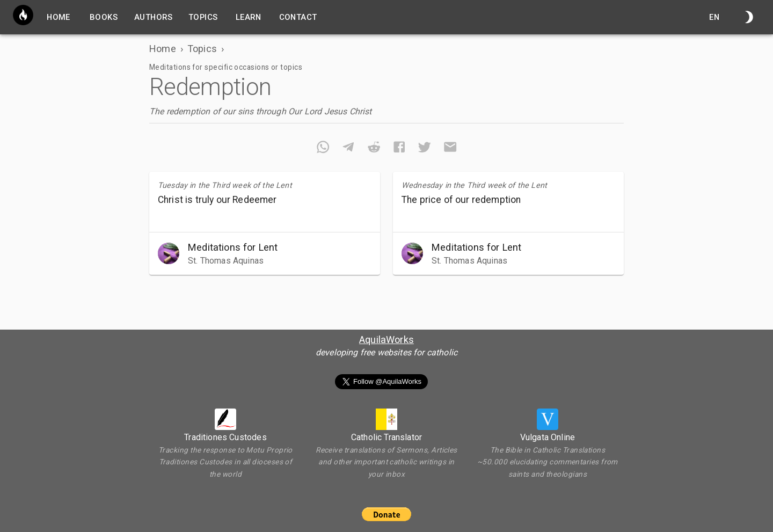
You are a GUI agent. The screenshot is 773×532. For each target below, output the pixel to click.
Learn (249, 17)
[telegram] (348, 149)
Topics (203, 17)
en (714, 17)
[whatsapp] (323, 149)
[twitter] (424, 149)
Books (104, 17)
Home (163, 49)
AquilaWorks (386, 340)
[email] (450, 149)
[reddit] (374, 149)
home (59, 17)
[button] (265, 253)
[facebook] (399, 149)
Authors (153, 17)
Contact (298, 17)
